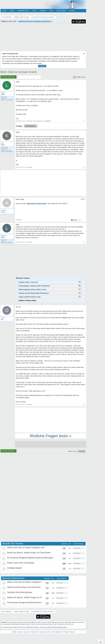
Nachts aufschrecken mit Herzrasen (24, 587)
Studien (72, 11)
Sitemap (72, 632)
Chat (51, 11)
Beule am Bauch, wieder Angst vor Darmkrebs (29, 553)
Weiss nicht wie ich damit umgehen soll (26, 547)
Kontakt (14, 632)
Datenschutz (34, 632)
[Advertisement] (51, 420)
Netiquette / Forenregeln (62, 632)
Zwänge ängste (14, 568)
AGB (53, 632)
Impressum (27, 632)
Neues (12, 11)
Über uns (20, 632)
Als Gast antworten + (8, 77)
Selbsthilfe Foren (23, 11)
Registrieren (70, 14)
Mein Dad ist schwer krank (19, 72)
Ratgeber (43, 11)
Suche (34, 11)
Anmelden (81, 14)
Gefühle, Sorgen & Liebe (21, 612)
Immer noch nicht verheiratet (21, 563)
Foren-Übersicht (6, 612)
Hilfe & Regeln (61, 11)
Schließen (42, 66)
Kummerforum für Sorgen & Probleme (43, 612)
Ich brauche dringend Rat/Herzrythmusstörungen (30, 558)
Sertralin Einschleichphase (20, 592)
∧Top (101, 642)
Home (4, 11)
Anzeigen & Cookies (45, 632)
